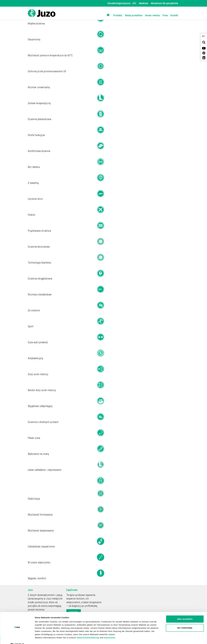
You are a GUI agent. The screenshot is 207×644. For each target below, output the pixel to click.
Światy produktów (134, 15)
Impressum (109, 631)
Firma (165, 15)
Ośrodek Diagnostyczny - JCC (122, 3)
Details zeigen (42, 639)
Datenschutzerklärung (88, 631)
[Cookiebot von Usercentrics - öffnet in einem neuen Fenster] (17, 639)
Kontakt (174, 15)
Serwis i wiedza (152, 15)
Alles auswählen (185, 613)
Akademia (144, 3)
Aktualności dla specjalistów (164, 3)
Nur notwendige (185, 621)
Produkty (118, 15)
